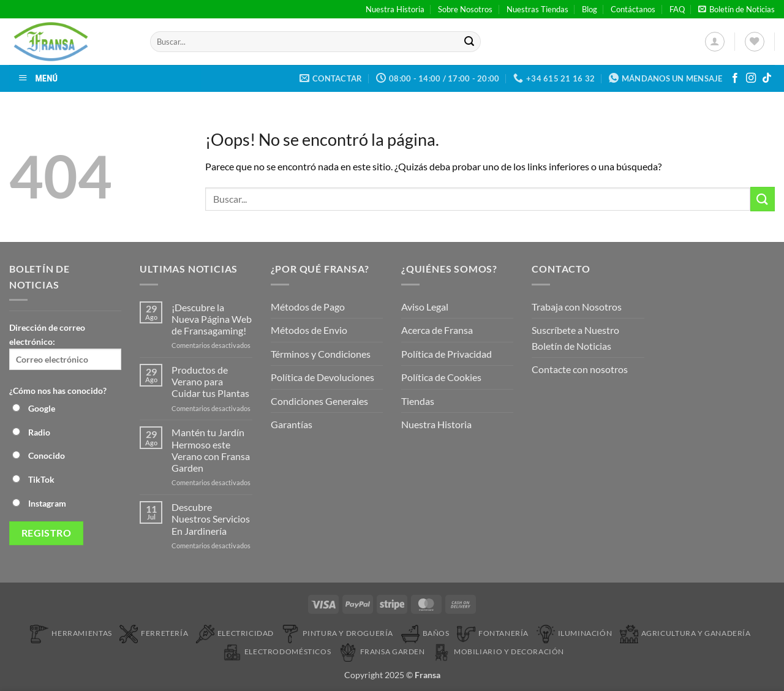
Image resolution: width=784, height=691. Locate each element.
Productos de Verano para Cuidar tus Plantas (210, 381)
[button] (737, 9)
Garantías (292, 424)
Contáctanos (633, 9)
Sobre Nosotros (465, 9)
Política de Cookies (441, 377)
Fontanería (493, 633)
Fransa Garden (382, 651)
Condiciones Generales (319, 401)
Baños (425, 633)
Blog (590, 9)
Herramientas (71, 633)
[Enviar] (469, 42)
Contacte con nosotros (580, 369)
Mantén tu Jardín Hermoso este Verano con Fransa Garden (211, 450)
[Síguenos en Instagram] (751, 78)
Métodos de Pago (308, 307)
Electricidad (235, 633)
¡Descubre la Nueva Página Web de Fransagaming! (212, 319)
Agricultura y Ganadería (685, 633)
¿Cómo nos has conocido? (58, 391)
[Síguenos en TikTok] (767, 78)
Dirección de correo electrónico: (65, 346)
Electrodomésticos (277, 651)
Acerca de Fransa (437, 330)
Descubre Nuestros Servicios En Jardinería (211, 519)
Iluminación (575, 633)
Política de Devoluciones (322, 377)
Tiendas (418, 401)
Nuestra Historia (395, 9)
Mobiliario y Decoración (498, 651)
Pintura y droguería (337, 633)
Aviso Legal (425, 307)
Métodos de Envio (309, 330)
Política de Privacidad (447, 354)
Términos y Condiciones (321, 354)
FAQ (677, 9)
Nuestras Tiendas (537, 9)
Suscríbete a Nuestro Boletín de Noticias (575, 338)
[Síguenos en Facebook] (735, 78)
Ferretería (154, 633)
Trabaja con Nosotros (577, 307)
